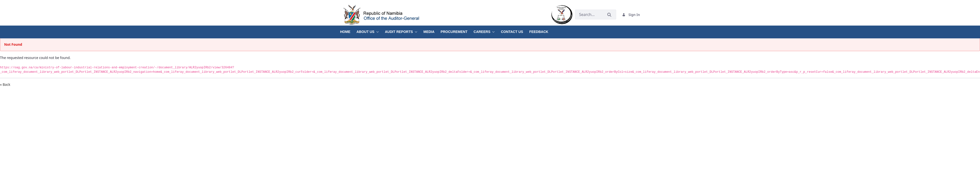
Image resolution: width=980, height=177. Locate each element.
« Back (5, 84)
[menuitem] (348, 30)
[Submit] (609, 15)
